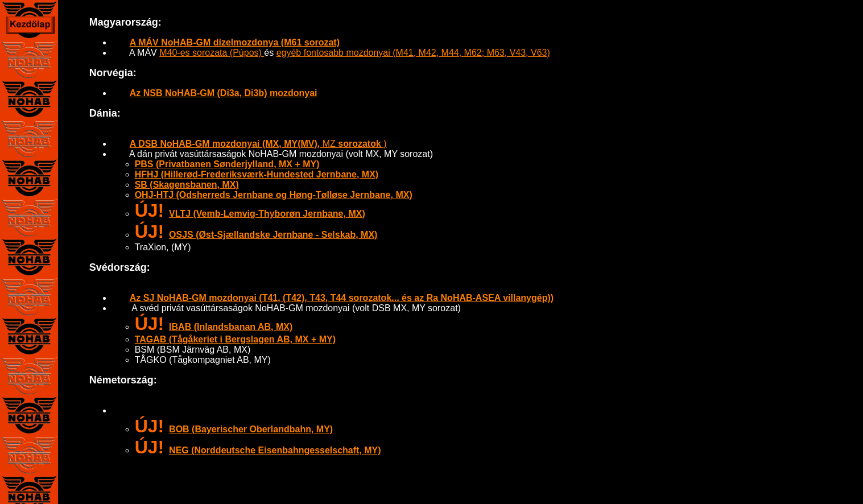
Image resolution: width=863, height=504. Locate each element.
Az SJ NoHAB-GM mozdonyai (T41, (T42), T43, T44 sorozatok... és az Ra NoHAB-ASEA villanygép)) (342, 298)
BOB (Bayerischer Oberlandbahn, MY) (251, 429)
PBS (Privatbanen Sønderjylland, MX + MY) (227, 164)
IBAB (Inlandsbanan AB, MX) (231, 327)
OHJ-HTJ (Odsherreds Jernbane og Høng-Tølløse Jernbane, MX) (274, 195)
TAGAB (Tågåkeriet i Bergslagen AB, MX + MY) (235, 339)
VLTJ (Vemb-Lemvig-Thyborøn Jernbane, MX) (267, 214)
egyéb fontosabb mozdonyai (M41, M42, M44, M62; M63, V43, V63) (413, 53)
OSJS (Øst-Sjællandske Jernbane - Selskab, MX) (273, 235)
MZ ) (258, 144)
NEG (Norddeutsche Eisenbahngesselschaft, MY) (275, 450)
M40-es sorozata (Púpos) (212, 53)
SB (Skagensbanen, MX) (187, 185)
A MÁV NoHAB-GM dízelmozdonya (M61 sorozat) (235, 42)
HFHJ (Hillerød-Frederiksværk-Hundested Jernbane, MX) (257, 174)
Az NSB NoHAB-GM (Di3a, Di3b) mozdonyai (224, 93)
